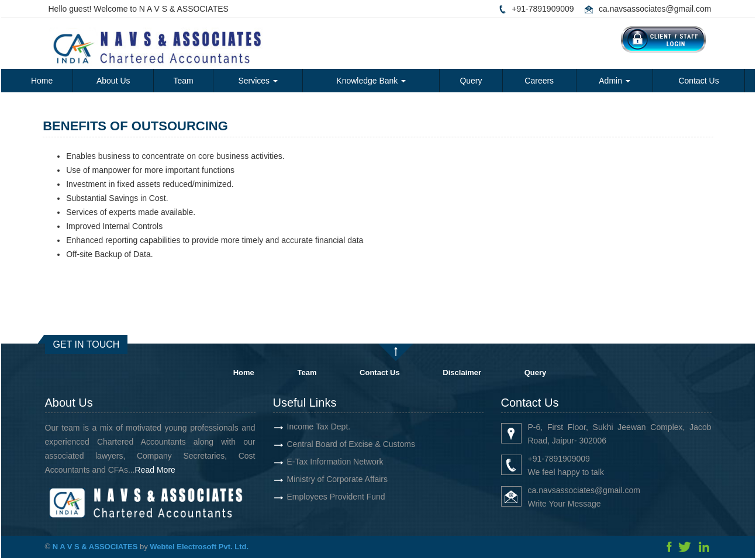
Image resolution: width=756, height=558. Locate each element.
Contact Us (698, 81)
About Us (113, 81)
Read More (172, 470)
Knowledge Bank (371, 81)
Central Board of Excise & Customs (334, 444)
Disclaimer (462, 372)
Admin (615, 81)
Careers (539, 81)
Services (258, 81)
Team (183, 81)
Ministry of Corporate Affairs (320, 479)
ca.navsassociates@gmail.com (655, 9)
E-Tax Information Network (318, 462)
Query (471, 81)
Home (42, 81)
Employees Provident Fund (319, 497)
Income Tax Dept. (301, 427)
